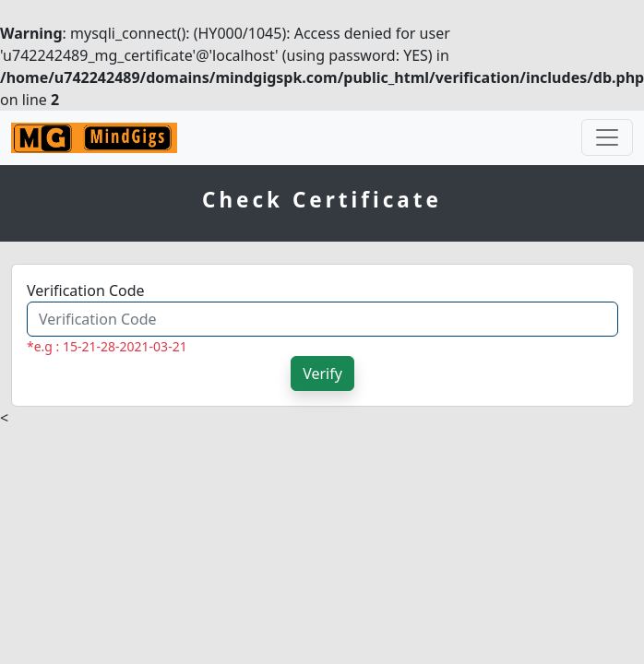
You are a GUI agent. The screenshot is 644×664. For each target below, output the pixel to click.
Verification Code (86, 290)
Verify (322, 373)
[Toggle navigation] (607, 137)
